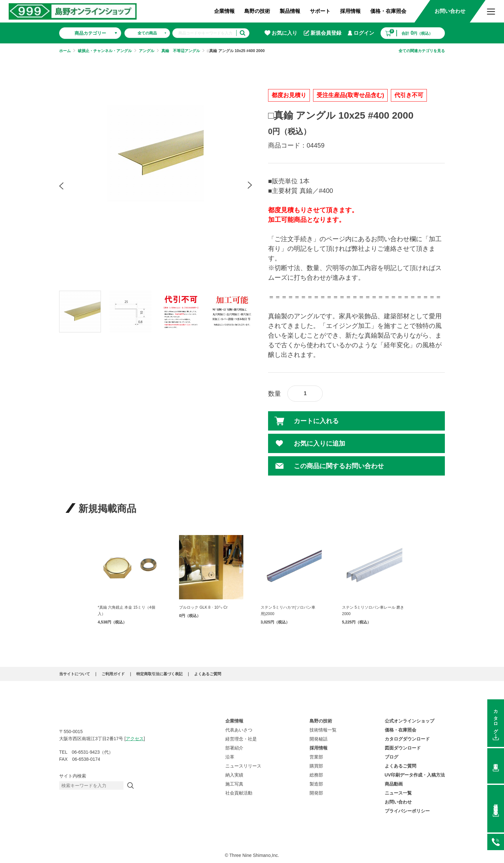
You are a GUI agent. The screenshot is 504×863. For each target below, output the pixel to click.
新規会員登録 (323, 33)
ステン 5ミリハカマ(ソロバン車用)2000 (288, 611)
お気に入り (281, 33)
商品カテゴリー (90, 33)
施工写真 (234, 784)
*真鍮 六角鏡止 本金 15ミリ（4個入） (126, 611)
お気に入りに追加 (319, 443)
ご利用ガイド (113, 674)
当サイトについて (75, 674)
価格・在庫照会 (388, 11)
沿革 (230, 757)
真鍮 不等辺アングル (181, 51)
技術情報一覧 (323, 730)
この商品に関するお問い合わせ (339, 466)
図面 (496, 762)
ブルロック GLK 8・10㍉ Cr (203, 607)
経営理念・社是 (241, 739)
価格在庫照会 (496, 805)
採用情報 (350, 11)
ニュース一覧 (398, 793)
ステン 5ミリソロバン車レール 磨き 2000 (373, 611)
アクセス (135, 739)
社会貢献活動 (239, 793)
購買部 (316, 766)
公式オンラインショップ (410, 721)
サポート (320, 11)
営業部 (316, 757)
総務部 (316, 775)
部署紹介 (234, 748)
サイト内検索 (73, 776)
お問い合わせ (450, 11)
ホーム (65, 51)
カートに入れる (316, 421)
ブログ (392, 757)
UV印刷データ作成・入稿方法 (415, 775)
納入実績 (234, 775)
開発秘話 (319, 739)
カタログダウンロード (407, 739)
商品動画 (394, 784)
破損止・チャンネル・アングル (105, 51)
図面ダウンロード (403, 748)
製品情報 (290, 11)
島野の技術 (257, 11)
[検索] (130, 786)
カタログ (496, 719)
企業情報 (224, 11)
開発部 (316, 793)
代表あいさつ (239, 730)
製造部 (316, 784)
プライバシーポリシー (407, 811)
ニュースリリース (243, 766)
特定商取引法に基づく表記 (159, 674)
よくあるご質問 (208, 674)
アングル (147, 51)
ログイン (361, 33)
